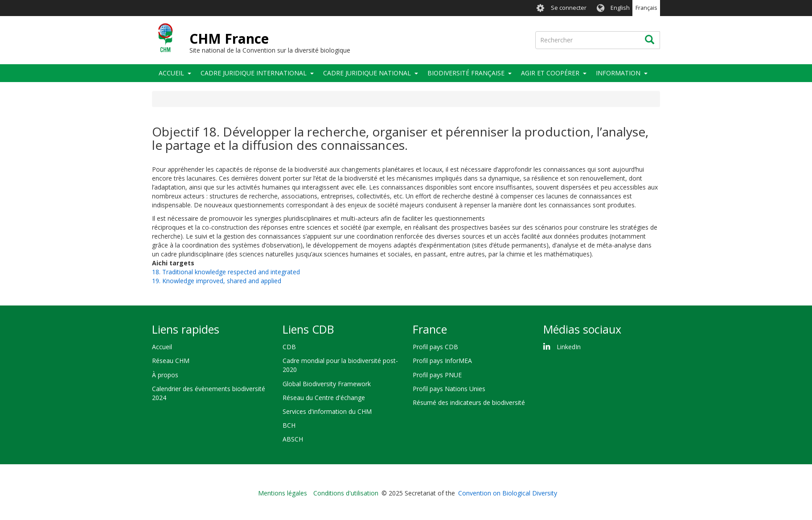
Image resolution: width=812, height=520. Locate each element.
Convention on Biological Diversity (508, 493)
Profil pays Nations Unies (449, 389)
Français (646, 8)
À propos (165, 375)
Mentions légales (283, 493)
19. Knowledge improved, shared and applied (217, 281)
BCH (289, 425)
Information (618, 73)
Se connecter (569, 8)
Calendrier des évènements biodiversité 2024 (209, 393)
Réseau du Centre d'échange (324, 398)
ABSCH (293, 439)
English (620, 8)
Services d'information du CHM (327, 411)
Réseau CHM (171, 361)
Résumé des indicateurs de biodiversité (469, 402)
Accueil (171, 73)
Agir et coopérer (550, 73)
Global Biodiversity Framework (327, 384)
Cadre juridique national (367, 73)
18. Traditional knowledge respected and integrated (226, 272)
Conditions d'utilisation (346, 493)
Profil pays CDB (435, 347)
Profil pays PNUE (437, 375)
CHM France (229, 39)
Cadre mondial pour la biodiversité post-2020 (340, 365)
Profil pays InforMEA (442, 361)
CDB (289, 347)
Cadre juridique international (254, 73)
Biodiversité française (466, 73)
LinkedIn (569, 347)
